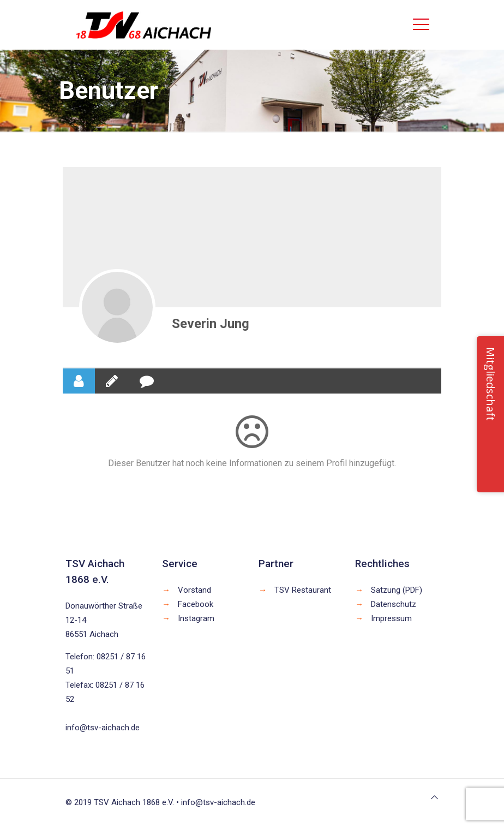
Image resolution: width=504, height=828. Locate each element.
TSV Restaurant (303, 590)
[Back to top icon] (434, 797)
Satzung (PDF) (397, 590)
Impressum (391, 618)
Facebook (196, 604)
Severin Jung (211, 324)
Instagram (196, 618)
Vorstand (194, 590)
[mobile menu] (421, 25)
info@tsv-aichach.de (103, 728)
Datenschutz (394, 604)
